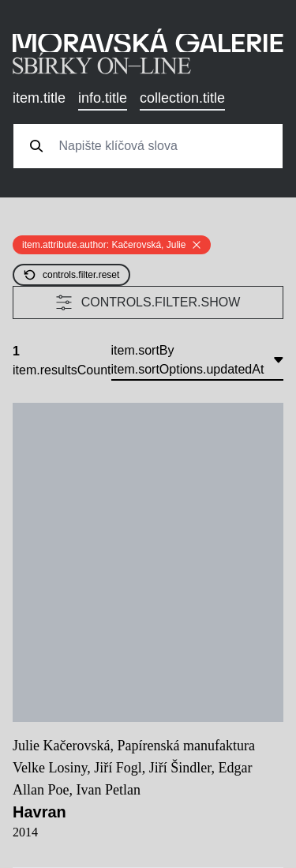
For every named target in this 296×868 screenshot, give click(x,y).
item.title (39, 98)
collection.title (182, 98)
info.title (103, 98)
